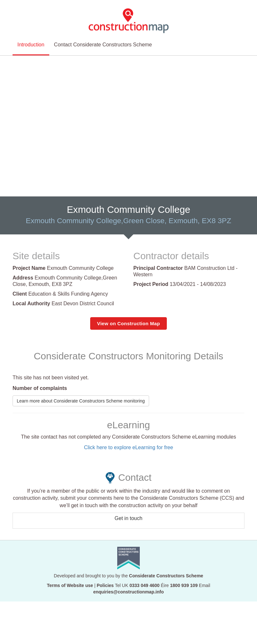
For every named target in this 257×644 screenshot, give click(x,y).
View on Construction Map (128, 323)
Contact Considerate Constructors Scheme (103, 37)
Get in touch (128, 519)
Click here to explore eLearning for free (129, 447)
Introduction (31, 37)
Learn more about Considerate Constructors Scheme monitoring (81, 401)
